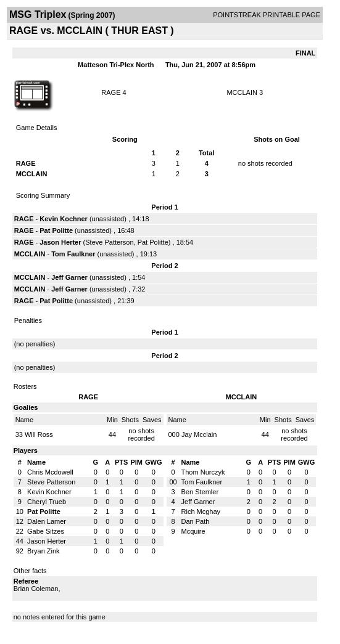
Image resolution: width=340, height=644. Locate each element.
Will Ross (39, 434)
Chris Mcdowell (50, 472)
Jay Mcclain (199, 434)
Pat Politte (56, 230)
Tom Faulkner (73, 254)
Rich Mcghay (201, 512)
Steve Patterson (109, 242)
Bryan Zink (44, 551)
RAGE (111, 92)
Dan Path (196, 521)
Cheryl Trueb (47, 502)
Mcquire (193, 531)
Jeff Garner (69, 277)
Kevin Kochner (64, 219)
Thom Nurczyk (203, 472)
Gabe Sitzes (46, 531)
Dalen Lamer (47, 521)
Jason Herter (60, 242)
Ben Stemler (200, 492)
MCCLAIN (242, 92)
